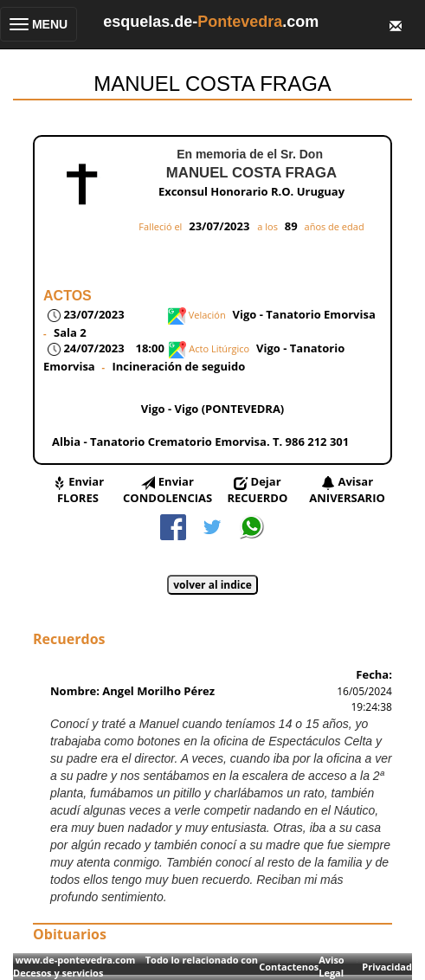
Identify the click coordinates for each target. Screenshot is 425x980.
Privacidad (387, 967)
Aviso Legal (331, 967)
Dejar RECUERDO (257, 490)
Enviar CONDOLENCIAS (167, 490)
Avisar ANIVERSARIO (347, 490)
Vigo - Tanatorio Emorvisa (304, 314)
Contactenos (289, 967)
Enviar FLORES (80, 490)
